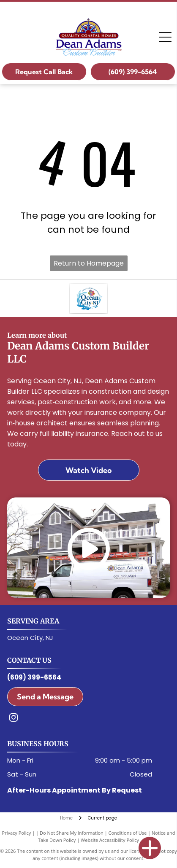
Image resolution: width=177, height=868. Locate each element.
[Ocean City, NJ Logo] (88, 298)
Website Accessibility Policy (110, 840)
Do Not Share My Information (72, 833)
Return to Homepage (89, 263)
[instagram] (14, 719)
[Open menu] (165, 37)
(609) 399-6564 (34, 677)
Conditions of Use (128, 833)
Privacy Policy (17, 833)
